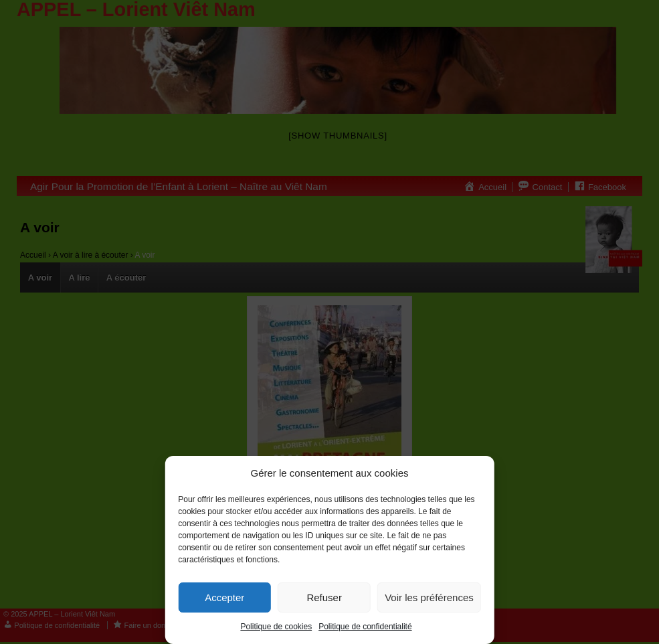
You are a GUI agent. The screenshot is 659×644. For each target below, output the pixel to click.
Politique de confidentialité (365, 627)
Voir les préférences (429, 597)
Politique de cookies (276, 627)
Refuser (324, 597)
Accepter (224, 597)
